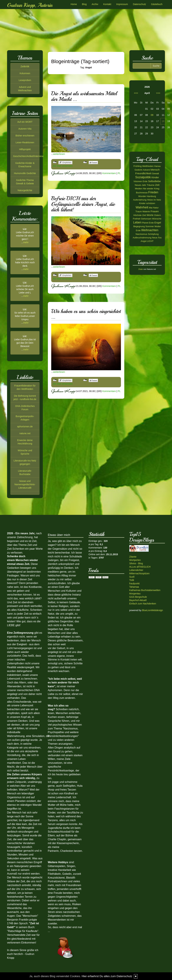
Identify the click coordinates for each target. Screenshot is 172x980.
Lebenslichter (136, 570)
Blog (84, 4)
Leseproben (25, 80)
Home (74, 4)
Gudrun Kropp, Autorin (30, 5)
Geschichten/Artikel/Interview (28, 156)
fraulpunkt (134, 583)
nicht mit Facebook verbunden (55, 162)
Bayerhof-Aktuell (138, 600)
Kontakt (107, 4)
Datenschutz (139, 4)
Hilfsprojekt (25, 149)
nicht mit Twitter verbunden (85, 162)
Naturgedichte (25, 190)
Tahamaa (134, 587)
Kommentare (109, 173)
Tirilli (132, 580)
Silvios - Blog (136, 563)
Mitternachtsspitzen (139, 573)
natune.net (25, 433)
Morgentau (135, 594)
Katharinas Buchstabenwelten (145, 590)
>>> (158, 93)
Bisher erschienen (25, 136)
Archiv (95, 4)
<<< (136, 93)
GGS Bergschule (138, 597)
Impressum (122, 4)
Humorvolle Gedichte (25, 173)
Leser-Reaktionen (25, 142)
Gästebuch (157, 4)
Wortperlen (135, 560)
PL (119, 173)
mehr (26, 242)
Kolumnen (25, 73)
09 (152, 115)
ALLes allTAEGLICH (140, 567)
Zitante (133, 557)
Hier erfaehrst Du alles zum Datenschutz (107, 976)
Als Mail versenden (63, 166)
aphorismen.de (25, 426)
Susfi (132, 577)
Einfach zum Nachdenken (143, 604)
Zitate (141, 269)
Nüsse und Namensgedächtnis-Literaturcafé (25, 484)
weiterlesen (59, 154)
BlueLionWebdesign (153, 610)
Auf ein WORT (25, 122)
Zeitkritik (25, 66)
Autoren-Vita (25, 129)
